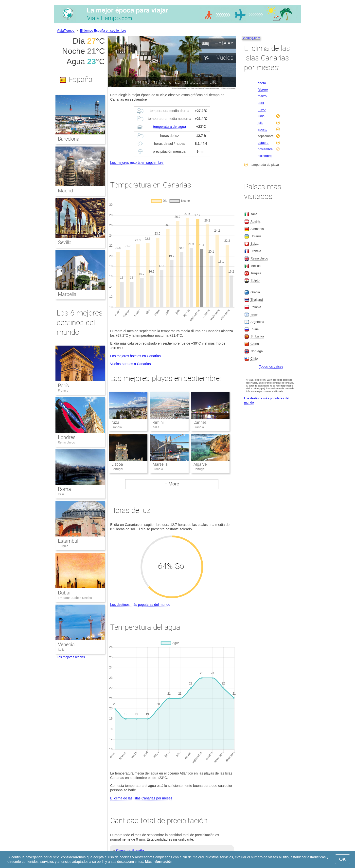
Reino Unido (66, 442)
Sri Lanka (257, 336)
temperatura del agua (169, 127)
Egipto (255, 280)
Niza (115, 422)
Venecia (66, 645)
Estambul (68, 541)
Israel (254, 314)
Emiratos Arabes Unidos (75, 598)
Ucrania (256, 236)
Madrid (65, 191)
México (256, 266)
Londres (67, 437)
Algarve (200, 464)
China (255, 344)
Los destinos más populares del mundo (140, 605)
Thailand (257, 300)
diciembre (265, 156)
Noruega (257, 351)
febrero (263, 89)
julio (260, 123)
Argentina (257, 322)
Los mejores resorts (71, 657)
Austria (255, 221)
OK (343, 859)
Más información (159, 862)
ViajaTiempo (66, 30)
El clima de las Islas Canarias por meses (141, 798)
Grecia (255, 292)
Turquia (63, 546)
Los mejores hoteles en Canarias (135, 356)
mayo (262, 109)
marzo (262, 96)
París (63, 386)
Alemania (257, 229)
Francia (63, 391)
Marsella (160, 464)
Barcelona (69, 139)
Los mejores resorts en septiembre (137, 163)
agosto (262, 129)
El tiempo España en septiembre (103, 30)
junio (261, 116)
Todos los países (271, 366)
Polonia (256, 307)
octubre (263, 143)
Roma (64, 489)
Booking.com (251, 38)
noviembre (265, 149)
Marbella (67, 294)
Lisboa (117, 464)
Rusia (255, 329)
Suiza (255, 244)
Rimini (158, 422)
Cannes (200, 422)
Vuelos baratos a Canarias (130, 364)
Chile (254, 359)
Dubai (64, 593)
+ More (172, 484)
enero (262, 83)
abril (261, 103)
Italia (61, 494)
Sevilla (65, 242)
